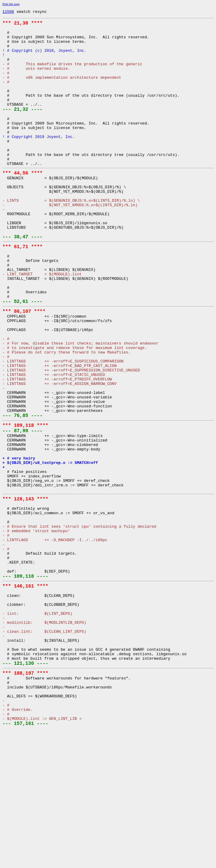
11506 (8, 12)
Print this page (11, 4)
